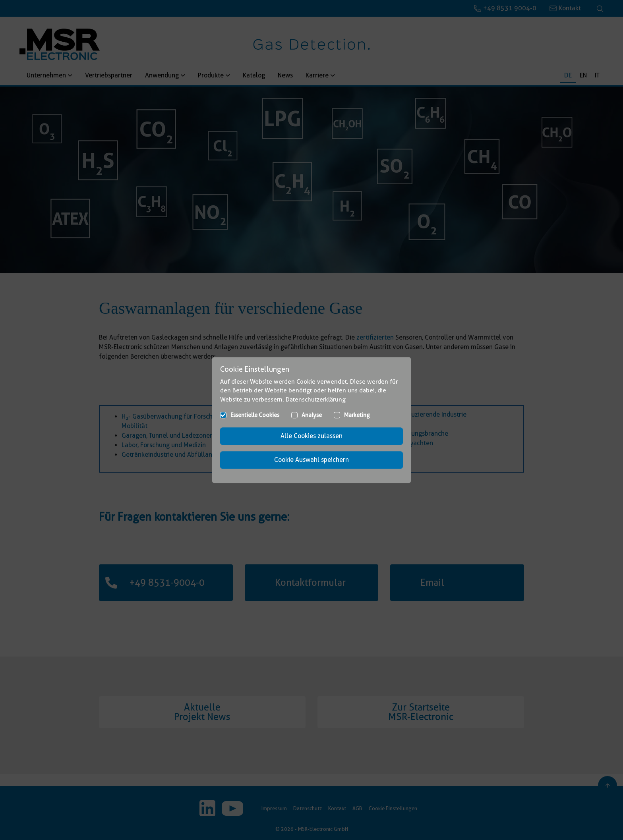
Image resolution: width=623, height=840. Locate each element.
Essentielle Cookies (255, 415)
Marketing (357, 415)
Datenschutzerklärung (316, 400)
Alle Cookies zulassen (311, 436)
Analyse (312, 415)
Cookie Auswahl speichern (311, 460)
